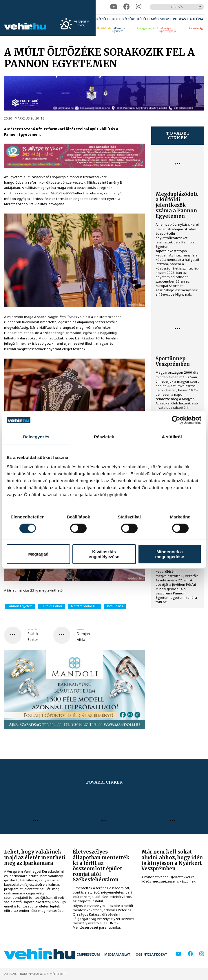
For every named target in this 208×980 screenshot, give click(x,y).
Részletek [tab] (104, 437)
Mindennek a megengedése (169, 554)
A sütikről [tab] (172, 437)
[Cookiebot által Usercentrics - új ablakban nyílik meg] (176, 420)
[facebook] (127, 7)
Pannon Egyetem (20, 606)
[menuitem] (104, 19)
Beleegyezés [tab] (36, 437)
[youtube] (114, 7)
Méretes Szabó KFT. (85, 606)
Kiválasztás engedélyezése (104, 554)
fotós (81, 629)
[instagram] (139, 7)
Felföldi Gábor (52, 606)
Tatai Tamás (115, 606)
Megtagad (38, 554)
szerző (32, 629)
